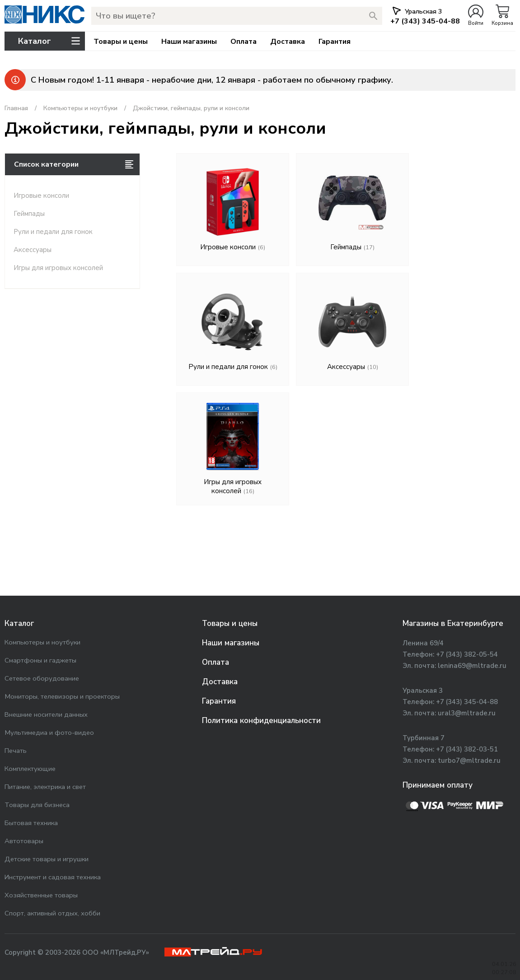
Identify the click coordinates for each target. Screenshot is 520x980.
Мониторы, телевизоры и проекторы (62, 696)
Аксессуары (33, 250)
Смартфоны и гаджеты (40, 660)
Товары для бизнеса (37, 805)
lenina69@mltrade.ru (472, 666)
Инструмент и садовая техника (53, 877)
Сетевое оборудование (42, 678)
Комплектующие (30, 769)
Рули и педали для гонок (53, 232)
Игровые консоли (41, 196)
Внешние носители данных (46, 714)
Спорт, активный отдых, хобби (52, 913)
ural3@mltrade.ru (467, 713)
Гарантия (335, 42)
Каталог (19, 623)
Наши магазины (189, 42)
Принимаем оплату (438, 785)
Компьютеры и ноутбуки (80, 108)
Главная (16, 108)
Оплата (244, 42)
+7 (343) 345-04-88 (467, 702)
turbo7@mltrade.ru (469, 761)
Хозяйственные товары (41, 895)
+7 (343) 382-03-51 (467, 749)
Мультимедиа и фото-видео (49, 733)
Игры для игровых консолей (58, 268)
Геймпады (29, 214)
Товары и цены (121, 42)
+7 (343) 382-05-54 (467, 654)
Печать (16, 751)
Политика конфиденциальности (261, 721)
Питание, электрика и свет (45, 787)
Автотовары (24, 841)
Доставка (288, 42)
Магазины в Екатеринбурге (453, 623)
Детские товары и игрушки (47, 859)
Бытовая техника (31, 823)
